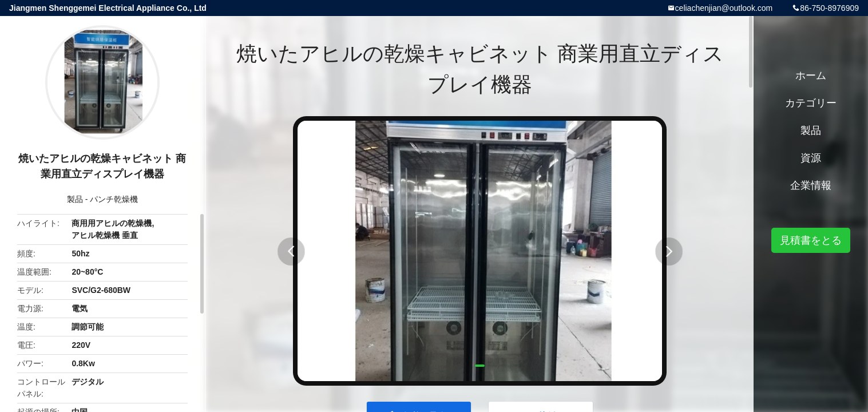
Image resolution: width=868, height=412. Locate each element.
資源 (811, 158)
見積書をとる (811, 240)
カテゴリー (811, 103)
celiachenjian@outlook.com (724, 8)
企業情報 (811, 185)
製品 (75, 199)
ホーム (811, 76)
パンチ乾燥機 (114, 199)
